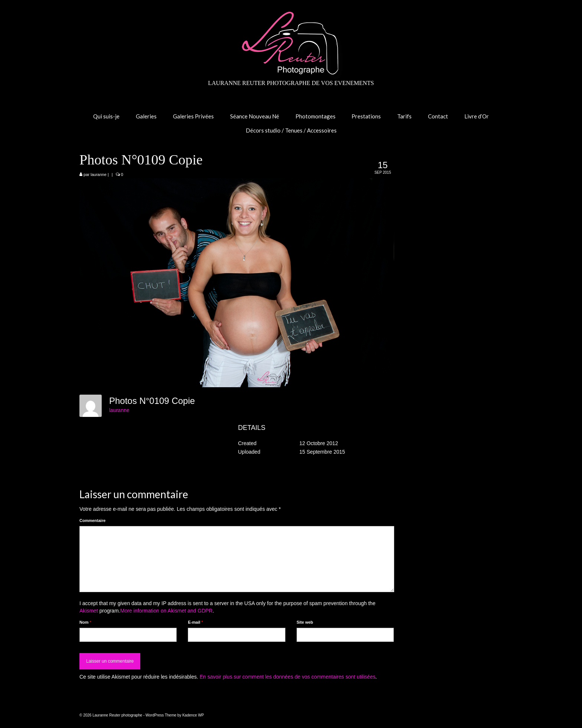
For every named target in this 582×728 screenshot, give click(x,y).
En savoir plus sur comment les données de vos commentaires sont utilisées (288, 677)
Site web (305, 622)
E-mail (195, 622)
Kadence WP (193, 715)
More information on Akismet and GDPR (166, 611)
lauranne (99, 174)
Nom (85, 622)
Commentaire (92, 520)
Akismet (89, 611)
